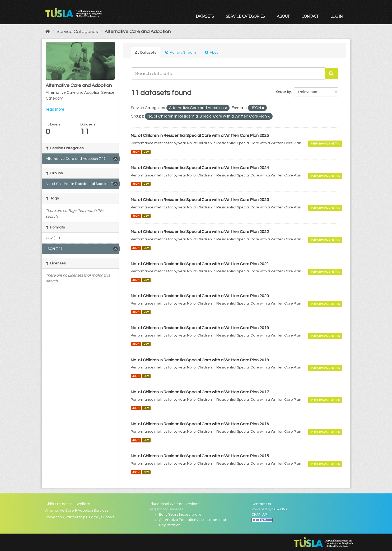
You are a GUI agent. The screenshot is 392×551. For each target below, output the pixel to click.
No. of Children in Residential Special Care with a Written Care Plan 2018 (200, 360)
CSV (146, 152)
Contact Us (261, 504)
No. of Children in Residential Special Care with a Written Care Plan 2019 (200, 328)
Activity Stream (181, 52)
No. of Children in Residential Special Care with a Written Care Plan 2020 (200, 296)
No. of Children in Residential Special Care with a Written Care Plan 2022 (200, 232)
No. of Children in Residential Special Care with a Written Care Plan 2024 (200, 168)
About (283, 16)
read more (55, 109)
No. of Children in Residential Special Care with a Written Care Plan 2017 (200, 392)
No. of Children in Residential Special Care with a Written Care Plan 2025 (200, 136)
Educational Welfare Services (174, 504)
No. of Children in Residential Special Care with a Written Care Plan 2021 (200, 264)
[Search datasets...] (228, 73)
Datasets (205, 16)
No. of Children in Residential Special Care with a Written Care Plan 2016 (200, 424)
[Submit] (332, 73)
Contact (310, 16)
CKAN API (260, 515)
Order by (283, 92)
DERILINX (280, 509)
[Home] (48, 32)
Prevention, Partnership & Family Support (80, 517)
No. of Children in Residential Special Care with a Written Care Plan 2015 (200, 456)
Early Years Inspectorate (180, 515)
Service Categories (245, 16)
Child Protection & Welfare (68, 504)
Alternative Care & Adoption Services (77, 511)
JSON (136, 152)
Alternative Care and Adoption (138, 32)
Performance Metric (325, 144)
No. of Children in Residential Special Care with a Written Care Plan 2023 (200, 200)
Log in (336, 16)
